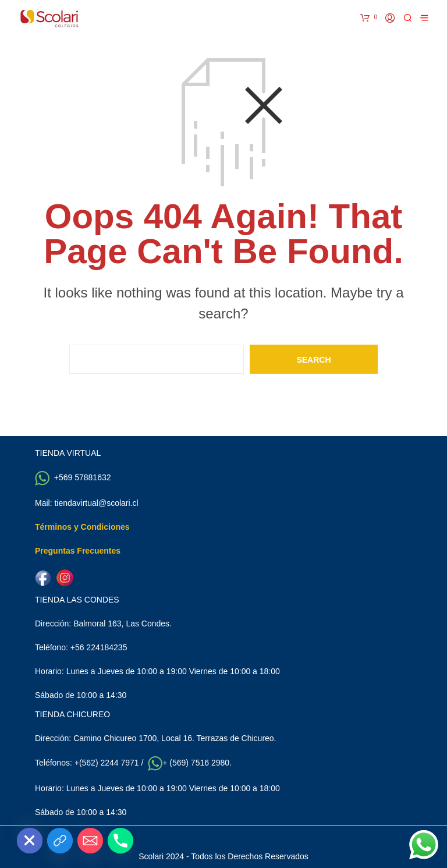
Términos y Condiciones (82, 527)
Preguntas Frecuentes (78, 551)
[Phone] (120, 841)
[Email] (90, 841)
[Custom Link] (60, 841)
